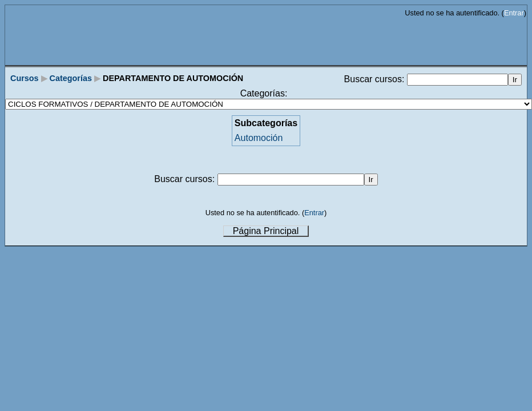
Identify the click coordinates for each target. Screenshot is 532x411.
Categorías (71, 78)
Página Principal (266, 231)
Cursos (25, 78)
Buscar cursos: (376, 79)
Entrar (514, 13)
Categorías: (264, 93)
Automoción (259, 138)
